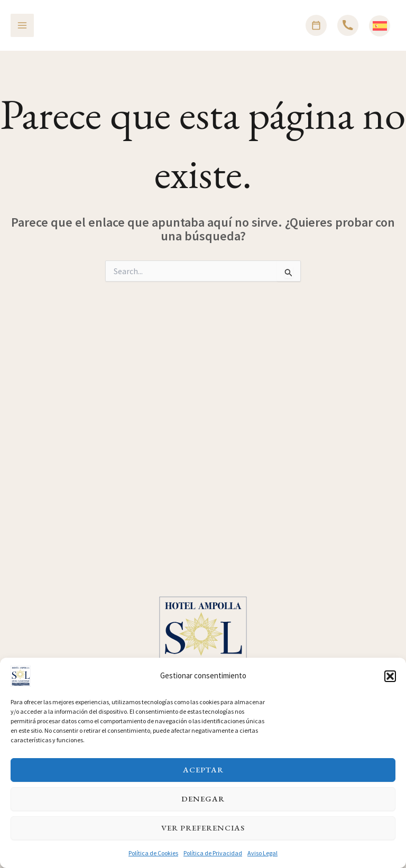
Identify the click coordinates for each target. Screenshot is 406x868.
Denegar (203, 804)
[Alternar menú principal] (22, 25)
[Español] (380, 26)
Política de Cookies (153, 858)
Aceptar (203, 775)
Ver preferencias (203, 833)
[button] (390, 682)
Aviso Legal (262, 858)
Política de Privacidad (213, 858)
